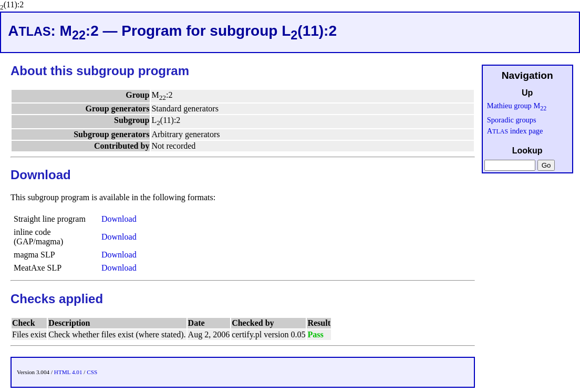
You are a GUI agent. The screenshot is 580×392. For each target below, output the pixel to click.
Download (119, 219)
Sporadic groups (512, 120)
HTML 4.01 (68, 372)
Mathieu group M (517, 106)
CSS (92, 372)
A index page (515, 131)
